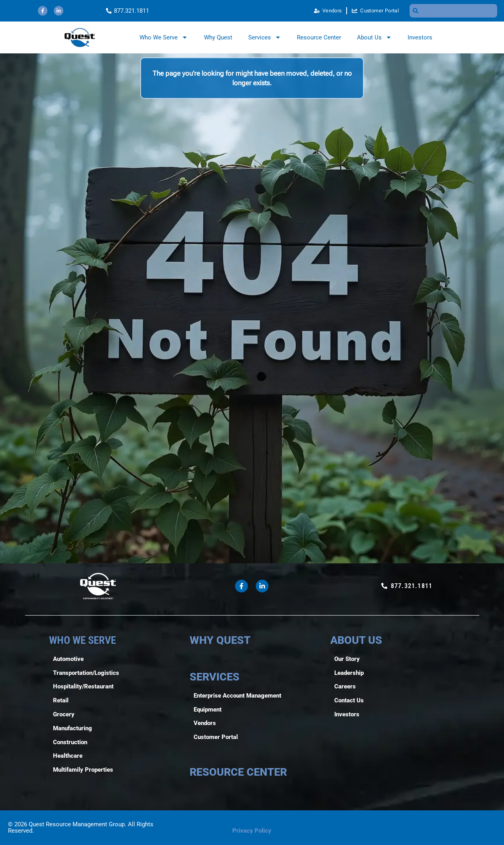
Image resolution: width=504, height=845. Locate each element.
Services (265, 37)
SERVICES (215, 677)
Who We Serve (164, 37)
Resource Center (319, 37)
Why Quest (218, 37)
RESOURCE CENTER (238, 772)
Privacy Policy (252, 831)
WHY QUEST (220, 640)
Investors (420, 37)
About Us (374, 37)
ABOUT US (356, 640)
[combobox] (454, 11)
